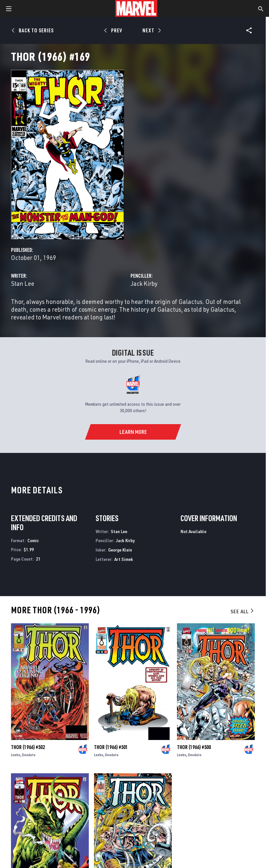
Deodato (29, 755)
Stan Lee (23, 283)
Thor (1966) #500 (194, 747)
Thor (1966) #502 (28, 747)
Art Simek (124, 559)
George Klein (120, 550)
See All (243, 611)
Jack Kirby (144, 283)
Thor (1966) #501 (111, 747)
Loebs (16, 755)
